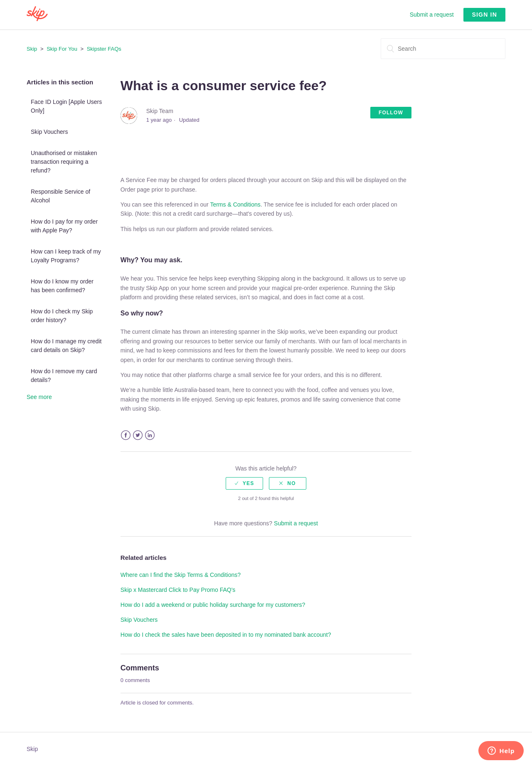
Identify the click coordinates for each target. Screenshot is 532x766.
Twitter (138, 435)
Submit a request (432, 15)
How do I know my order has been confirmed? (62, 286)
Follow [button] (391, 113)
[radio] (244, 483)
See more (39, 397)
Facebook (126, 435)
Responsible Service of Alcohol (60, 196)
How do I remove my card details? (64, 376)
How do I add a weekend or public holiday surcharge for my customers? (213, 605)
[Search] (443, 49)
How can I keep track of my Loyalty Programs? (66, 256)
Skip (32, 49)
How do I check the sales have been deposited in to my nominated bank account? (226, 635)
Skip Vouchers (49, 132)
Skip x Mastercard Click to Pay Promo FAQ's (178, 590)
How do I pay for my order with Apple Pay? (64, 226)
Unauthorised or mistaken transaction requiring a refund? (64, 162)
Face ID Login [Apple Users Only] (66, 106)
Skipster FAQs (104, 49)
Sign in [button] (484, 15)
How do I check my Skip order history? (62, 316)
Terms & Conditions (235, 204)
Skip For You (62, 49)
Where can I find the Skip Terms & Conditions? (181, 575)
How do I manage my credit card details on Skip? (66, 346)
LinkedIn (150, 435)
